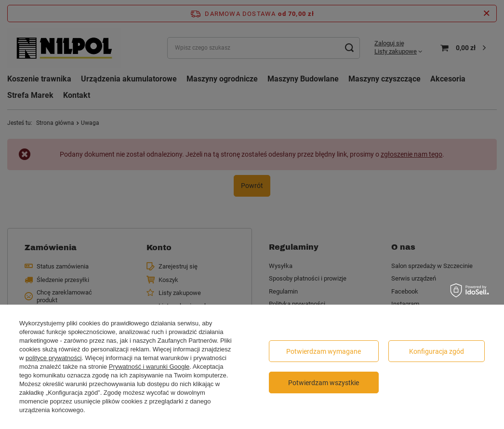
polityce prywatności (53, 358)
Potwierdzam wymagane (324, 351)
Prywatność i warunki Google (149, 367)
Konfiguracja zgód (437, 351)
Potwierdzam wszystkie (324, 383)
